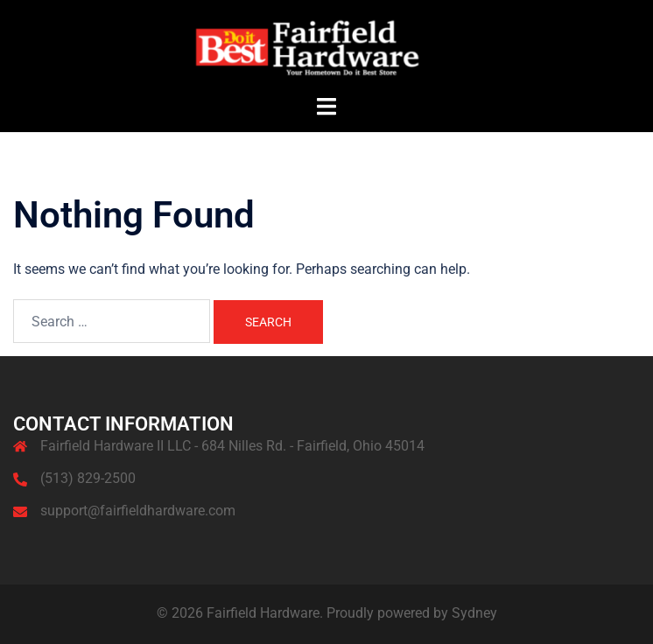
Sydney (474, 613)
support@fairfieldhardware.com (138, 511)
